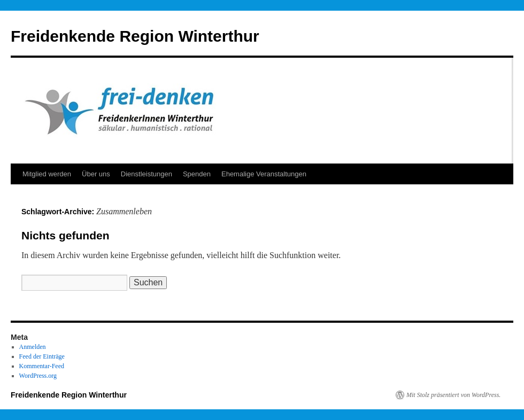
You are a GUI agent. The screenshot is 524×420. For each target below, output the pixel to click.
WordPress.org (38, 376)
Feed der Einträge (42, 356)
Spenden (197, 174)
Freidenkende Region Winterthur (135, 36)
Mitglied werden (47, 174)
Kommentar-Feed (42, 366)
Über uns (96, 174)
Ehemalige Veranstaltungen (264, 174)
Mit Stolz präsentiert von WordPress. (453, 395)
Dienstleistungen (147, 174)
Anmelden (33, 347)
